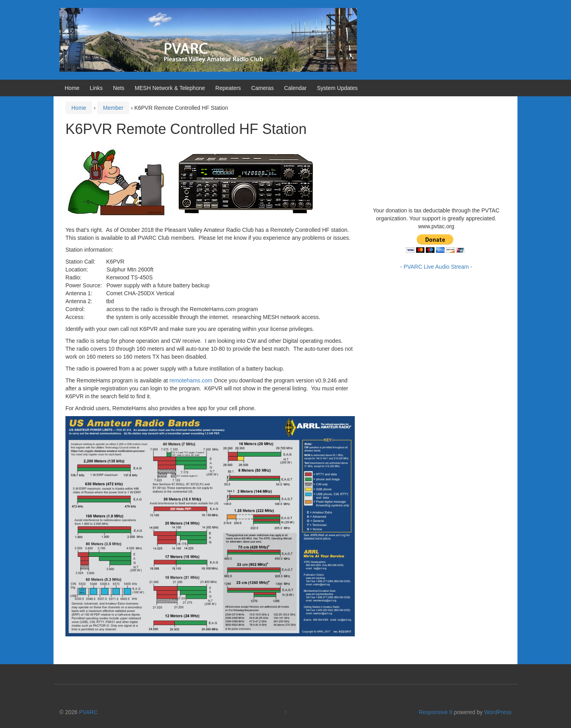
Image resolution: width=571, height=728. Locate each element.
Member (113, 108)
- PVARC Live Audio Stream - (436, 267)
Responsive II (436, 712)
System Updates (337, 88)
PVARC (88, 712)
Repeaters (228, 88)
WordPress (498, 712)
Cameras (263, 88)
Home (72, 88)
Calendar (295, 88)
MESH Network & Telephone (170, 88)
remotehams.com (191, 380)
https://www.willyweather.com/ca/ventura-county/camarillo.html (432, 195)
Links (96, 88)
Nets (119, 88)
